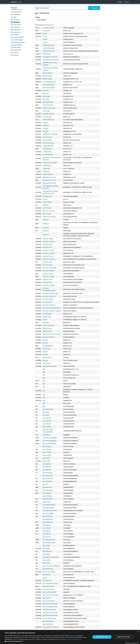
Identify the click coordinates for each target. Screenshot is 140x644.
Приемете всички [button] (102, 637)
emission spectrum (49, 296)
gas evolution (15, 27)
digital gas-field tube (49, 183)
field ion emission (49, 325)
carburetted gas (48, 102)
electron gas (47, 214)
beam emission (48, 73)
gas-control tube (48, 589)
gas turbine (46, 554)
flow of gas (46, 349)
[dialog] (70, 637)
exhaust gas (47, 317)
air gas (45, 34)
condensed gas (48, 155)
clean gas (46, 125)
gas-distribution (48, 624)
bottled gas (46, 96)
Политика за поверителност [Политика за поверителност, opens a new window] (74, 639)
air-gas (45, 39)
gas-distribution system (51, 627)
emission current (48, 250)
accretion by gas (48, 28)
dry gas (45, 199)
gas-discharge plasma (50, 612)
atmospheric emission (50, 57)
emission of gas (48, 274)
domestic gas (47, 196)
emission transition (49, 305)
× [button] (138, 632)
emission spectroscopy (50, 293)
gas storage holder (49, 540)
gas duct (14, 17)
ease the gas (47, 208)
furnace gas (47, 363)
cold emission (47, 140)
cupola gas (46, 168)
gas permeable (16, 47)
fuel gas (45, 360)
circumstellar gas (48, 120)
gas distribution (16, 12)
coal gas (46, 128)
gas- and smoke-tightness (51, 566)
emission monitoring (50, 268)
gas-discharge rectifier (50, 615)
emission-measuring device (52, 308)
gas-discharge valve (49, 618)
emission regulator (49, 285)
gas (44, 369)
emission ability (48, 239)
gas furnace (15, 35)
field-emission (47, 328)
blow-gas (46, 90)
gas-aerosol (47, 575)
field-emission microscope (51, 334)
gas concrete (47, 452)
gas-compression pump (51, 583)
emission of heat (48, 277)
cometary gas (47, 149)
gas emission (15, 22)
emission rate (47, 279)
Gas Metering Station (18, 42)
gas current (46, 461)
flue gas (45, 352)
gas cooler (46, 458)
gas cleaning (47, 446)
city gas (45, 122)
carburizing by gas (49, 108)
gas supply (46, 545)
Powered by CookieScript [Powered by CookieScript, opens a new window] (132, 643)
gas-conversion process (51, 595)
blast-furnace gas (49, 85)
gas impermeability (17, 37)
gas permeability (16, 45)
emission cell (47, 247)
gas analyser (47, 418)
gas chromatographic (50, 438)
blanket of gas (47, 76)
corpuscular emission (50, 163)
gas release (15, 55)
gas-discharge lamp (49, 610)
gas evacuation (16, 25)
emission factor (48, 256)
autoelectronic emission (51, 60)
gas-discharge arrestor (50, 607)
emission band (48, 244)
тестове (126, 2)
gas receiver (15, 52)
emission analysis (49, 242)
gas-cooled (46, 598)
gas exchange (15, 30)
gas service (46, 537)
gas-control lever (48, 586)
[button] (47, 641)
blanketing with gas (49, 82)
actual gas (46, 31)
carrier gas (46, 111)
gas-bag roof (47, 580)
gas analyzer (47, 424)
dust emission (47, 202)
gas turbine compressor (51, 557)
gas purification (16, 50)
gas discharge (47, 473)
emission (46, 220)
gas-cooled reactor (49, 601)
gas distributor (16, 14)
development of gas (49, 177)
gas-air (45, 578)
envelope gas (47, 314)
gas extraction (16, 32)
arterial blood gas (49, 45)
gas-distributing (48, 621)
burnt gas (46, 99)
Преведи (94, 8)
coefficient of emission (50, 134)
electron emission (49, 211)
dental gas (46, 171)
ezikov (16, 2)
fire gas (45, 340)
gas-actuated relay (49, 572)
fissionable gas (48, 346)
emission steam (48, 299)
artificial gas (47, 54)
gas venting (47, 560)
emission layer (48, 262)
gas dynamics (16, 19)
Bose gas (46, 93)
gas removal (47, 534)
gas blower (46, 435)
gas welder (46, 563)
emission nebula (48, 271)
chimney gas (47, 117)
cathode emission (49, 114)
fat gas (45, 320)
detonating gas (48, 174)
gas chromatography (50, 441)
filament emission (49, 337)
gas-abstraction (48, 569)
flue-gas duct (47, 357)
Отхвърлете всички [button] (123, 637)
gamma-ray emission (50, 366)
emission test (47, 302)
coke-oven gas (47, 137)
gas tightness (47, 551)
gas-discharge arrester (50, 604)
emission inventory (49, 259)
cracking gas (47, 166)
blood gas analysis (49, 88)
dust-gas (46, 205)
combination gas (48, 143)
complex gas (47, 152)
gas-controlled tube (49, 592)
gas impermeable (17, 40)
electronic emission (49, 217)
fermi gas (46, 322)
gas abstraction (48, 409)
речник (120, 2)
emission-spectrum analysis (52, 311)
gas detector (47, 464)
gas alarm (46, 412)
